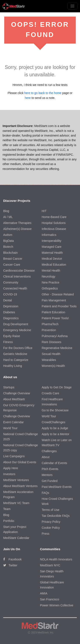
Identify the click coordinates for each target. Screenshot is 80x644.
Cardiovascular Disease (19, 271)
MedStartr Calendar (16, 538)
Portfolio (9, 521)
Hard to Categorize (16, 360)
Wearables (49, 360)
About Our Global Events (20, 462)
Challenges (49, 451)
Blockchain (10, 253)
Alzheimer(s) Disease (17, 229)
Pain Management (54, 300)
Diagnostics (11, 318)
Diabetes (9, 312)
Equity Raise (12, 336)
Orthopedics (50, 288)
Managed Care (52, 247)
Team (7, 509)
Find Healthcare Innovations (52, 402)
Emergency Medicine (17, 330)
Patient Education (54, 312)
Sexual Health (51, 354)
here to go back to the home (43, 93)
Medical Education (54, 265)
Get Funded (50, 481)
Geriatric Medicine (15, 354)
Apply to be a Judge (55, 428)
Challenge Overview (17, 393)
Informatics (49, 235)
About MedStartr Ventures (20, 486)
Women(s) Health (53, 366)
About (46, 457)
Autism (8, 235)
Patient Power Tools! (55, 318)
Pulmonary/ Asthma (55, 336)
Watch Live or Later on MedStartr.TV (57, 443)
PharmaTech (50, 324)
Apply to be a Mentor (56, 434)
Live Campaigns (14, 456)
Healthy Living (13, 366)
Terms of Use (51, 510)
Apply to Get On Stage (57, 387)
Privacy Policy (51, 522)
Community (11, 282)
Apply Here (11, 468)
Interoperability (52, 241)
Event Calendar (14, 422)
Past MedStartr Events (57, 487)
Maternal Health (52, 253)
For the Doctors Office (18, 348)
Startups (9, 387)
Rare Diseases (52, 342)
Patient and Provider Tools (59, 306)
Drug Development (16, 324)
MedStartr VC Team (16, 503)
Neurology (49, 276)
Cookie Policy (51, 528)
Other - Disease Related (58, 294)
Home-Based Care (54, 217)
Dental (7, 300)
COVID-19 (10, 294)
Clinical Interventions (17, 276)
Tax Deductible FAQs (56, 516)
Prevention (49, 330)
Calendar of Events (55, 463)
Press (46, 534)
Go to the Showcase (55, 410)
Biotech (8, 247)
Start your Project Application (15, 529)
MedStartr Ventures (16, 480)
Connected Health (15, 288)
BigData (9, 241)
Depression (11, 306)
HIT (44, 211)
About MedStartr (14, 399)
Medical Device (52, 259)
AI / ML (8, 217)
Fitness (8, 342)
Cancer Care (12, 265)
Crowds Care (51, 393)
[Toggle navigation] (72, 6)
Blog (6, 211)
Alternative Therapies (17, 223)
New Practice (51, 282)
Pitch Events (50, 469)
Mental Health (51, 271)
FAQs (46, 493)
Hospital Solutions (54, 223)
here (28, 98)
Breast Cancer (13, 259)
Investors (9, 474)
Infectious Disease (54, 229)
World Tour (10, 428)
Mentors (47, 475)
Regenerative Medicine (57, 348)
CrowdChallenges (54, 422)
